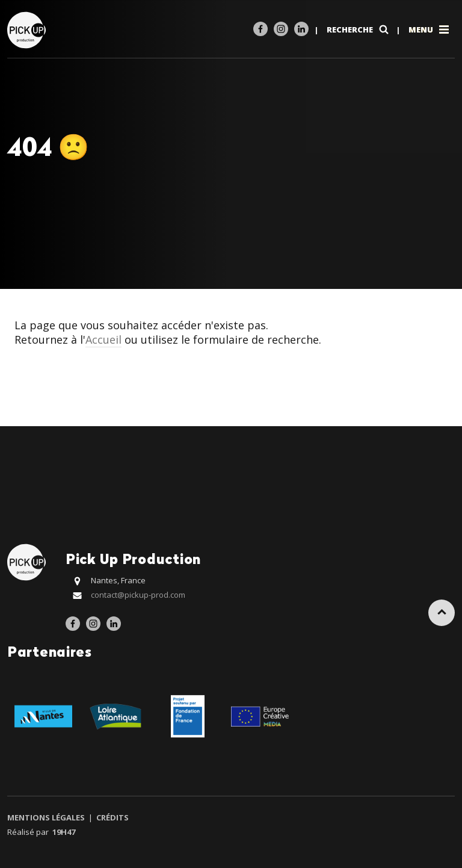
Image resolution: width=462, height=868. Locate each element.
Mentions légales (47, 817)
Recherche (359, 29)
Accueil (103, 339)
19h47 (64, 832)
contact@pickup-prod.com (138, 595)
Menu (430, 29)
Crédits (112, 817)
